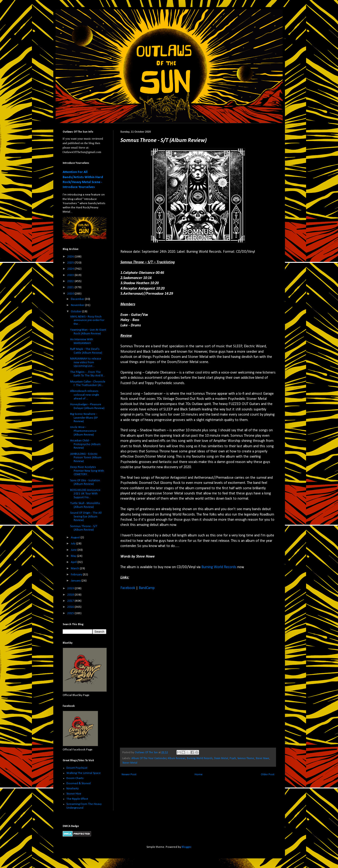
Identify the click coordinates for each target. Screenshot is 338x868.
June (74, 550)
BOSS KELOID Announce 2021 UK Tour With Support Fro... (85, 494)
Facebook (128, 588)
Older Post (268, 774)
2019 (71, 588)
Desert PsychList (77, 768)
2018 (71, 595)
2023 (71, 275)
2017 (71, 601)
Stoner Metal (130, 763)
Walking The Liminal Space (84, 773)
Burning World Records (219, 567)
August (76, 537)
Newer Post (129, 774)
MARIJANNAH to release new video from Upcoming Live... (86, 362)
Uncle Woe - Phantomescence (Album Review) (83, 431)
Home (199, 774)
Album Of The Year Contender (149, 758)
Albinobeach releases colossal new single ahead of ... (85, 395)
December (78, 299)
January (76, 581)
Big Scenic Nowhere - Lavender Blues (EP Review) (84, 418)
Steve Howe (262, 758)
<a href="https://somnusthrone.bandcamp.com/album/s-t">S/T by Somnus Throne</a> (161, 668)
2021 (71, 287)
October (77, 312)
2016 (71, 607)
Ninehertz (73, 789)
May (74, 556)
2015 (71, 613)
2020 (71, 294)
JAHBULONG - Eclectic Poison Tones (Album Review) (86, 458)
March (75, 568)
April (74, 562)
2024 (71, 269)
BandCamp (147, 588)
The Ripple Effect (77, 799)
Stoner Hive (74, 794)
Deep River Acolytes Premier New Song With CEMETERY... (87, 471)
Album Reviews (177, 758)
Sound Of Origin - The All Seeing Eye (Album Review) (86, 516)
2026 (71, 257)
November (78, 305)
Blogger (186, 847)
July (74, 544)
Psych (233, 758)
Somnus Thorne (246, 758)
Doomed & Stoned (79, 783)
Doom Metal (221, 758)
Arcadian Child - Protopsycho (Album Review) (85, 444)
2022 (71, 281)
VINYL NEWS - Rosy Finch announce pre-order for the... (87, 320)
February (77, 575)
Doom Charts (75, 778)
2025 (71, 263)
